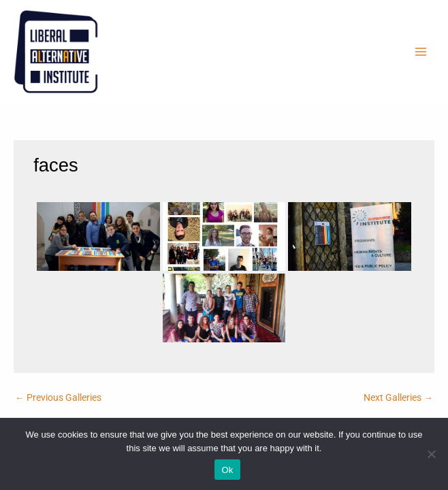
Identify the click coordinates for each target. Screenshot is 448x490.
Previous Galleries (58, 397)
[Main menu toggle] (421, 52)
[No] (431, 454)
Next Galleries (398, 397)
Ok (227, 470)
